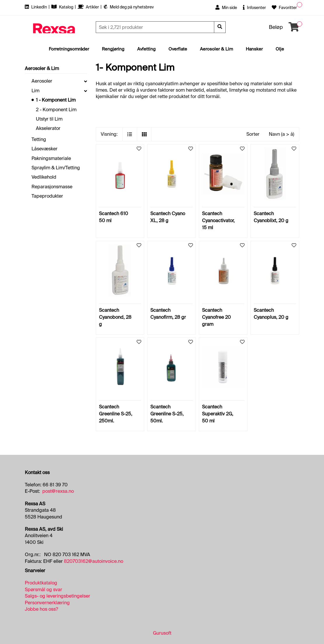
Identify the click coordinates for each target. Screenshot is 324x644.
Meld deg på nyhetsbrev (129, 7)
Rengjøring (113, 49)
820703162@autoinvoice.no (94, 561)
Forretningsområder (69, 49)
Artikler (89, 7)
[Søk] (156, 27)
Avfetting (146, 49)
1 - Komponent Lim (56, 100)
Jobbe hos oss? (41, 609)
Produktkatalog (41, 583)
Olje (280, 49)
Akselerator (48, 128)
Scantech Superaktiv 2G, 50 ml (218, 414)
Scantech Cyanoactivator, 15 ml (218, 221)
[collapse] (86, 81)
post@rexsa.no (58, 491)
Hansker (254, 49)
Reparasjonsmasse (52, 187)
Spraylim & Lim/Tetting (56, 168)
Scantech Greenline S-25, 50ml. (167, 414)
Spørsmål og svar (43, 590)
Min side (226, 8)
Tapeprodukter (47, 196)
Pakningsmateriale (51, 158)
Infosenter (254, 8)
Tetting (39, 139)
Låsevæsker (45, 149)
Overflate (178, 49)
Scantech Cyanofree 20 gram (216, 317)
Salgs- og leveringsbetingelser (58, 596)
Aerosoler (42, 81)
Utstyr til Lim (49, 119)
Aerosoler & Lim (216, 49)
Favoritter (284, 8)
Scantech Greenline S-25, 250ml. (116, 414)
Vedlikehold (44, 177)
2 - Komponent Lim (56, 110)
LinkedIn (36, 7)
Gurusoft (162, 633)
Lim (35, 91)
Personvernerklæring (47, 603)
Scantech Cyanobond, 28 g (115, 317)
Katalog (63, 7)
